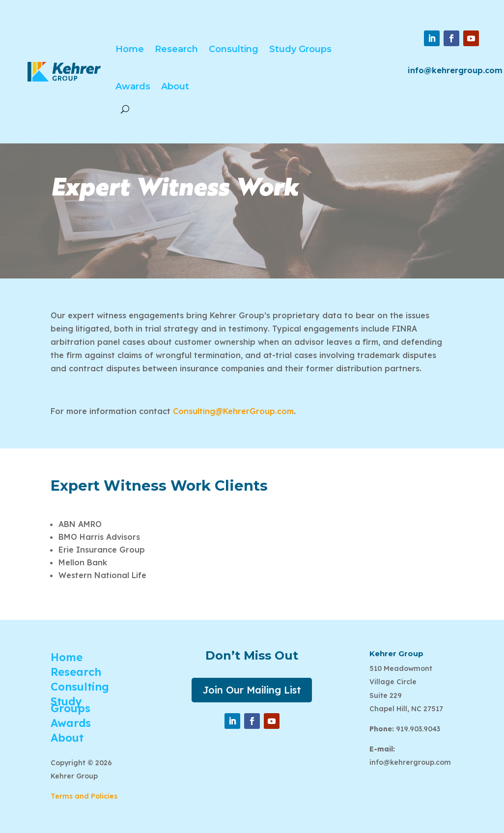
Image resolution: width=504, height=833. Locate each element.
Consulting (234, 49)
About (175, 86)
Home (130, 49)
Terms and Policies (84, 796)
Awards (133, 86)
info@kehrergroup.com (455, 70)
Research (176, 49)
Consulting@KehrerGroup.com (233, 411)
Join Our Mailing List (252, 690)
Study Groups (300, 49)
